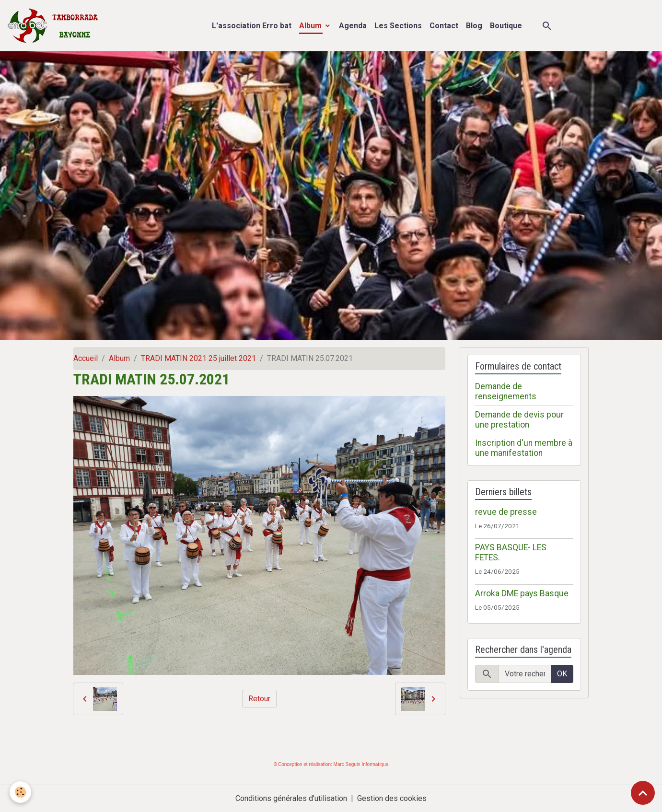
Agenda (353, 26)
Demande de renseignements (506, 391)
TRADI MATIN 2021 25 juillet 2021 (198, 358)
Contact (444, 26)
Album (311, 26)
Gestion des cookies (392, 798)
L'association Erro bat (252, 26)
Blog (474, 26)
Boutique (506, 26)
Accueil (86, 358)
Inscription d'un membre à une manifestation (524, 448)
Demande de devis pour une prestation (519, 420)
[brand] (55, 26)
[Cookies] (20, 792)
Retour (259, 699)
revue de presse (506, 512)
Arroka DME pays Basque (522, 593)
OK (562, 674)
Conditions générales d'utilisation (291, 798)
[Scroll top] (643, 793)
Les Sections (398, 26)
